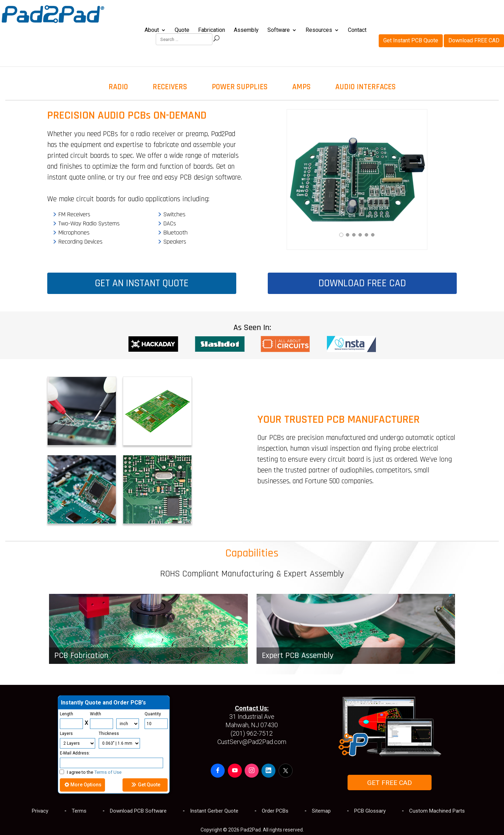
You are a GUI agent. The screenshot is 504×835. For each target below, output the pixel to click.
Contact (357, 30)
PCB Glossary (370, 811)
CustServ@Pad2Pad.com (252, 742)
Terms (79, 811)
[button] (218, 771)
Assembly (246, 30)
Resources (319, 30)
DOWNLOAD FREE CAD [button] (362, 283)
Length (66, 714)
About (152, 30)
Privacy (40, 811)
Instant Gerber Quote (214, 811)
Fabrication (212, 30)
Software (279, 30)
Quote (182, 30)
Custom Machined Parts (437, 811)
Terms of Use (108, 772)
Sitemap (321, 811)
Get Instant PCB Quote (411, 12)
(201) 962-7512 (252, 733)
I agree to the (90, 772)
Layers (66, 734)
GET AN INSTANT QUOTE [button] (142, 283)
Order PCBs (275, 811)
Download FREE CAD (474, 12)
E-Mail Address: (75, 753)
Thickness (109, 734)
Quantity (153, 714)
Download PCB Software (138, 811)
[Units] (128, 724)
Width (96, 714)
